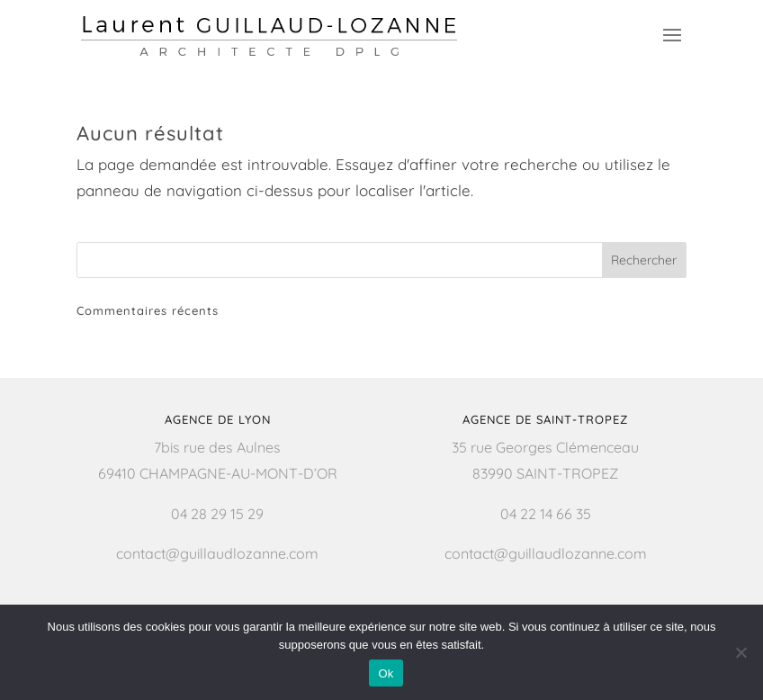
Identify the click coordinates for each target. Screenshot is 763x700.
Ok (386, 673)
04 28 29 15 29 (217, 514)
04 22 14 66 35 (546, 514)
